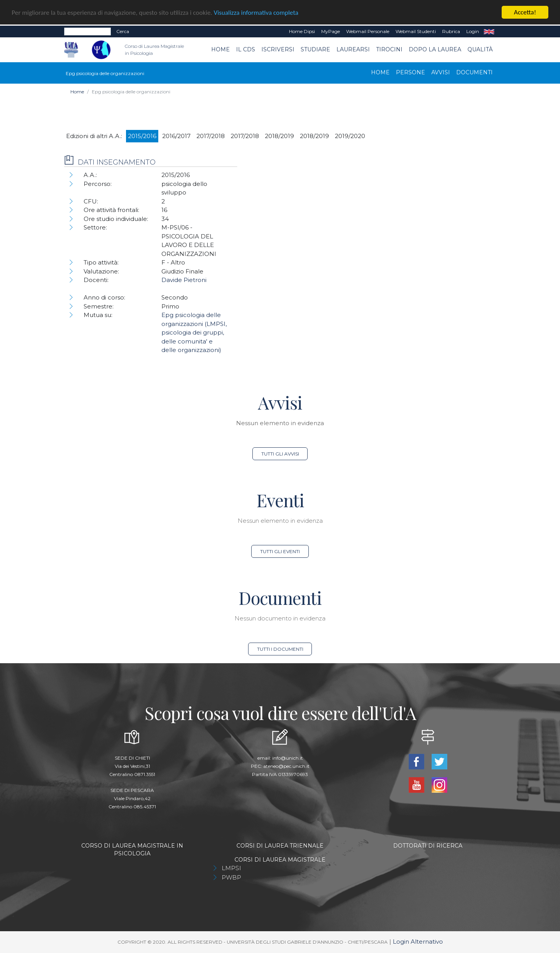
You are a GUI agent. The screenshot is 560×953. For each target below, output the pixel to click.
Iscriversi (278, 49)
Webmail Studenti (416, 31)
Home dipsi (302, 31)
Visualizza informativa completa (256, 12)
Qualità (480, 49)
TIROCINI (389, 49)
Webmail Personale (368, 31)
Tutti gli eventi (280, 551)
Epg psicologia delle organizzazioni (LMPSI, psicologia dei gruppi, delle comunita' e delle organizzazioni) (194, 332)
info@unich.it (288, 758)
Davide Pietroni (184, 280)
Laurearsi (353, 49)
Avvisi (441, 72)
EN (489, 32)
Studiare (315, 49)
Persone (410, 72)
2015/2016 (142, 136)
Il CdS (246, 49)
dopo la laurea (435, 49)
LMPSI (231, 868)
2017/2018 (211, 136)
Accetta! (525, 12)
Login (473, 31)
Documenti (474, 72)
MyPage (331, 31)
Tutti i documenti (280, 649)
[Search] (87, 32)
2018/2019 (279, 136)
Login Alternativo (418, 942)
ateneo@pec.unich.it (286, 766)
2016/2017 (176, 136)
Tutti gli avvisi (280, 454)
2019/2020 (350, 136)
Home (220, 49)
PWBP (231, 877)
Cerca (123, 31)
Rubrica (451, 31)
